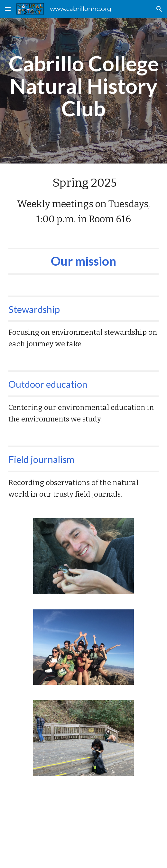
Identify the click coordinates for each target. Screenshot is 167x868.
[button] (8, 9)
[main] (84, 86)
